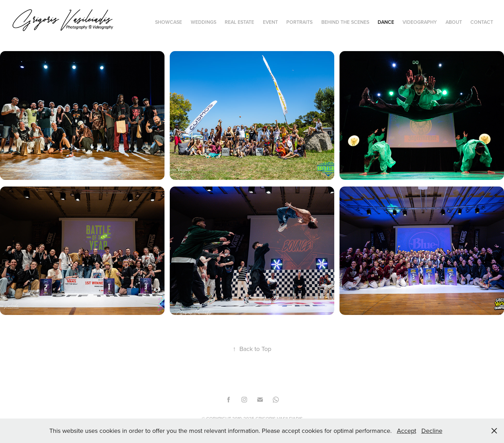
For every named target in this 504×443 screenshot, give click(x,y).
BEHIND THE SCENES (345, 22)
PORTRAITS (299, 22)
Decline (432, 431)
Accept (407, 431)
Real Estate (239, 22)
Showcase (169, 22)
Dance (386, 22)
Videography (420, 22)
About (454, 22)
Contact (482, 22)
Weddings (204, 22)
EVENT (270, 22)
